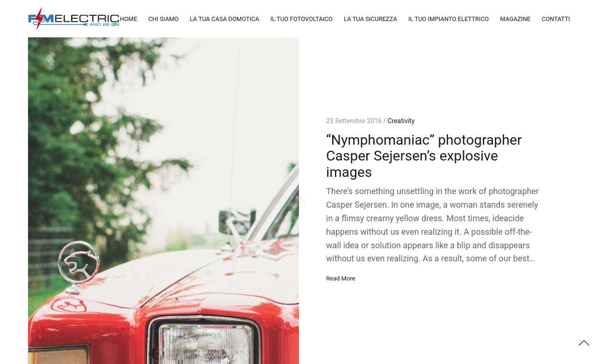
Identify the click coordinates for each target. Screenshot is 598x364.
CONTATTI (556, 19)
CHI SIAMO (164, 19)
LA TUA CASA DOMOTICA (224, 19)
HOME (129, 19)
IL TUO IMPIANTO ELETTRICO (448, 19)
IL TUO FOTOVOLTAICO (302, 19)
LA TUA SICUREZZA (370, 19)
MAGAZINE (515, 19)
